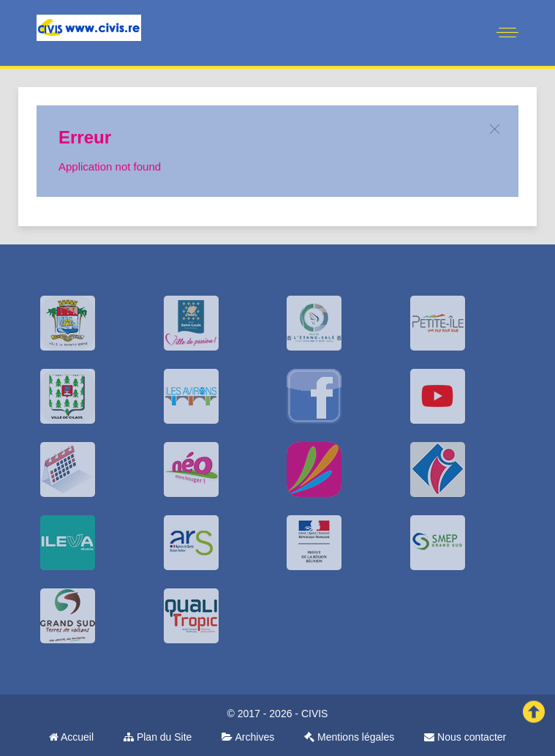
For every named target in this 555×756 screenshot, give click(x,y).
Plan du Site (158, 737)
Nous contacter (465, 737)
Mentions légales (349, 737)
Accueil (71, 737)
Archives (248, 737)
